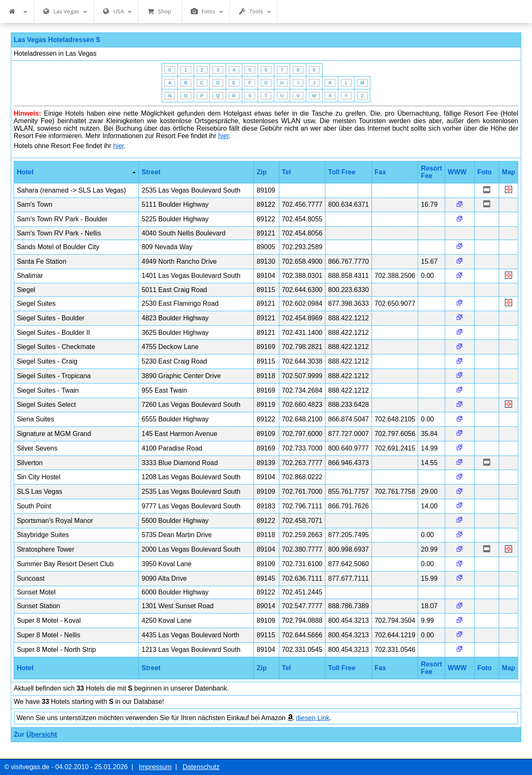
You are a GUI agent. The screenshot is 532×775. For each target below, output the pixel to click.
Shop (159, 11)
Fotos (207, 11)
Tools (255, 11)
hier (224, 136)
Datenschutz (201, 767)
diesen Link (313, 718)
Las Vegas (65, 11)
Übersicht (42, 734)
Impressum (155, 767)
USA (117, 11)
